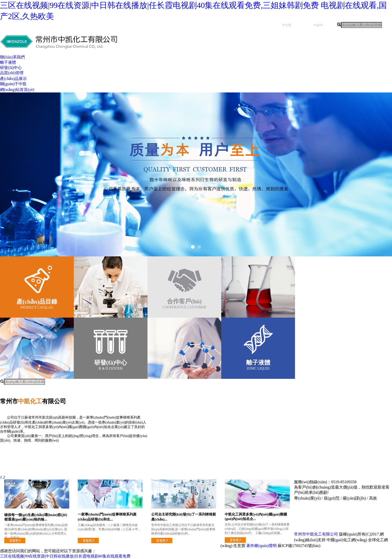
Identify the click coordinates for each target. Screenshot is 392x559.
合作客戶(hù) (184, 301)
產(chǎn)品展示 (13, 79)
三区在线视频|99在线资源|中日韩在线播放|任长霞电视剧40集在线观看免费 (65, 556)
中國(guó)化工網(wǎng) (347, 540)
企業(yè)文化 (61, 458)
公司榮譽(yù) (184, 458)
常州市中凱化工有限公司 (316, 534)
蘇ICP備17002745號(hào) (299, 546)
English (318, 25)
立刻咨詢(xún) (193, 546)
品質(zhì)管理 (12, 73)
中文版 (287, 25)
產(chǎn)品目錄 (37, 302)
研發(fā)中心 (11, 68)
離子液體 (8, 62)
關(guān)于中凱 (13, 84)
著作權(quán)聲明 (261, 546)
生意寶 (239, 546)
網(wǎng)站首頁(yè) (17, 90)
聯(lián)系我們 (12, 57)
